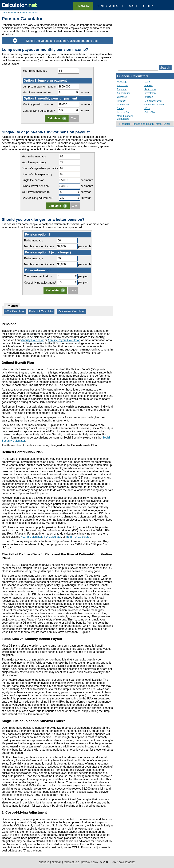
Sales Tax (150, 112)
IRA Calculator (52, 537)
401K (147, 108)
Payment (122, 89)
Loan (147, 82)
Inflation (149, 97)
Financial (125, 124)
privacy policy (90, 862)
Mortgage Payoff (153, 101)
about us (44, 862)
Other (167, 124)
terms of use (71, 862)
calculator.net (127, 862)
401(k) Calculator (31, 537)
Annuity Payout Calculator (64, 340)
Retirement (150, 89)
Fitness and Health (143, 124)
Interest (149, 85)
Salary (120, 108)
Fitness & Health (110, 6)
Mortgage (122, 82)
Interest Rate (124, 112)
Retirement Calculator (71, 311)
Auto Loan (122, 85)
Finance (121, 101)
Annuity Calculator (33, 340)
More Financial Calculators (125, 117)
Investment (150, 93)
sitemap (57, 862)
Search (165, 68)
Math (159, 124)
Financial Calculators (133, 76)
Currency (122, 97)
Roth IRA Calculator (41, 311)
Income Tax (123, 105)
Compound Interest (155, 105)
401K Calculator (15, 311)
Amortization (124, 93)
